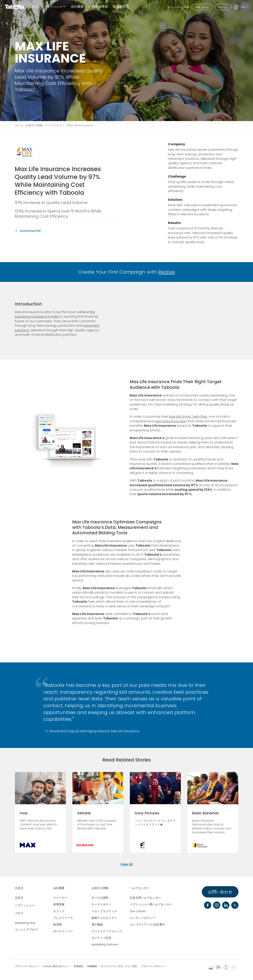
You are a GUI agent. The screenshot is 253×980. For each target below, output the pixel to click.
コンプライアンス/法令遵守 (147, 925)
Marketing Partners (105, 944)
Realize (167, 272)
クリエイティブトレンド (107, 931)
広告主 (34, 7)
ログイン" (223, 7)
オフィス (59, 911)
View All (126, 864)
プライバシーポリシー (27, 966)
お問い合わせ (202, 7)
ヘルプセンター (140, 888)
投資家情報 (121, 7)
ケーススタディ (55, 125)
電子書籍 (97, 925)
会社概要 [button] (77, 7)
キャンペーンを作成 (178, 7)
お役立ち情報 (34, 125)
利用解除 (92, 966)
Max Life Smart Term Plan (188, 417)
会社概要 (59, 888)
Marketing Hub (25, 923)
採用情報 (59, 904)
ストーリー (60, 898)
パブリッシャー (55, 7)
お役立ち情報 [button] (98, 7)
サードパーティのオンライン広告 (119, 966)
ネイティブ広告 (101, 938)
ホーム (19, 125)
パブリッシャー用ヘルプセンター (151, 904)
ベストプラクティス (104, 911)
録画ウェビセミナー (104, 918)
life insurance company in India (55, 314)
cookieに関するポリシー (56, 966)
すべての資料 (100, 898)
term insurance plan (171, 421)
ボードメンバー (63, 931)
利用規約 (79, 966)
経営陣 (57, 925)
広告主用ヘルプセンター (145, 898)
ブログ (19, 913)
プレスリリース (63, 918)
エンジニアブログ (26, 930)
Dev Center (138, 911)
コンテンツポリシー (143, 918)
